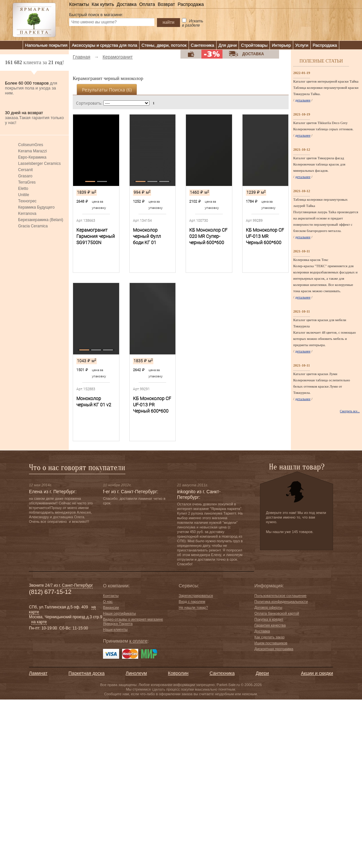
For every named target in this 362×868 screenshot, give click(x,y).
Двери (262, 673)
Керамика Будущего (36, 207)
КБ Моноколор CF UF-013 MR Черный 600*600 (265, 236)
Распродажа (191, 4)
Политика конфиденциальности (281, 601)
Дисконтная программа (274, 649)
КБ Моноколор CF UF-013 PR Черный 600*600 (152, 405)
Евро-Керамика (32, 157)
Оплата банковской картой (277, 613)
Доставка (127, 4)
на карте (39, 622)
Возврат (166, 4)
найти (168, 22)
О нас (108, 601)
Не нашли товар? (193, 607)
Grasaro (25, 176)
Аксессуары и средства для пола (104, 45)
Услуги (302, 45)
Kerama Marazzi (32, 151)
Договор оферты (268, 607)
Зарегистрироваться (196, 596)
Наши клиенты (115, 629)
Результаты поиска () (107, 90)
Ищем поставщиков (271, 643)
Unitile (24, 195)
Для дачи (228, 45)
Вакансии (111, 607)
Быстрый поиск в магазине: (96, 15)
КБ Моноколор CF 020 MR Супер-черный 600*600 (208, 236)
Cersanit (26, 170)
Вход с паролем (192, 601)
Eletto (23, 189)
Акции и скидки (317, 673)
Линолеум (136, 673)
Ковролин (178, 673)
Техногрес (27, 201)
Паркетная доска (87, 673)
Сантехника (203, 45)
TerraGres (27, 182)
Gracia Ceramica (33, 226)
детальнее (303, 100)
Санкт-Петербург (77, 585)
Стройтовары (254, 45)
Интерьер (281, 45)
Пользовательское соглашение (280, 596)
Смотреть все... (350, 411)
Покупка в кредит (269, 619)
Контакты (79, 4)
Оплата (147, 4)
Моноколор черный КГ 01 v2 (94, 402)
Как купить (103, 4)
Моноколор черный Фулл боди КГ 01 (147, 236)
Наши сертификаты (119, 613)
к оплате (138, 641)
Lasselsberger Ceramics (39, 164)
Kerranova (27, 214)
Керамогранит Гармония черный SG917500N (96, 236)
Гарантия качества (270, 625)
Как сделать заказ (269, 637)
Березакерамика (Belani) (41, 220)
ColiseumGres (31, 145)
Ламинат (38, 673)
